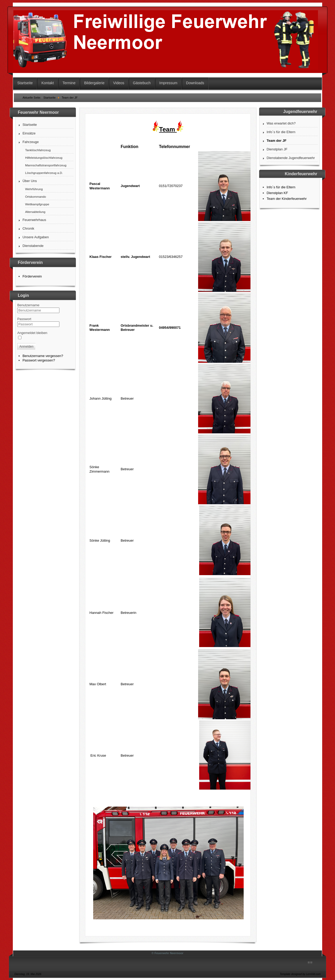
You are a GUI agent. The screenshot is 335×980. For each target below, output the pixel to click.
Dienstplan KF (277, 193)
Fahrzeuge (31, 142)
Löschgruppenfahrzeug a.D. (44, 173)
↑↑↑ (310, 962)
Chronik (28, 228)
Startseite (25, 83)
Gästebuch (142, 83)
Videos (119, 83)
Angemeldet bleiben (32, 333)
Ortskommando (36, 197)
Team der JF (277, 141)
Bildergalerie (94, 83)
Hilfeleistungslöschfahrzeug (44, 158)
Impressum (168, 83)
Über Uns (30, 181)
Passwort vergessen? (39, 360)
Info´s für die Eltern (281, 132)
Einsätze (29, 133)
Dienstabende (33, 246)
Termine (69, 83)
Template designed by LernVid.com (300, 974)
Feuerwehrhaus (34, 220)
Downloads (195, 83)
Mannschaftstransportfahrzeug (46, 165)
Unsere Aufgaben (36, 237)
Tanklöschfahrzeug (38, 150)
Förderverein (32, 276)
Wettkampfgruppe (37, 204)
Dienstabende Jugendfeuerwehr (291, 158)
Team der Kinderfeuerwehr (287, 199)
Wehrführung (34, 189)
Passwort (24, 319)
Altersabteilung (35, 212)
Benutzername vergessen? (43, 356)
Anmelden (26, 347)
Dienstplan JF (277, 149)
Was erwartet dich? (281, 123)
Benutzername (28, 305)
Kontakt (48, 83)
